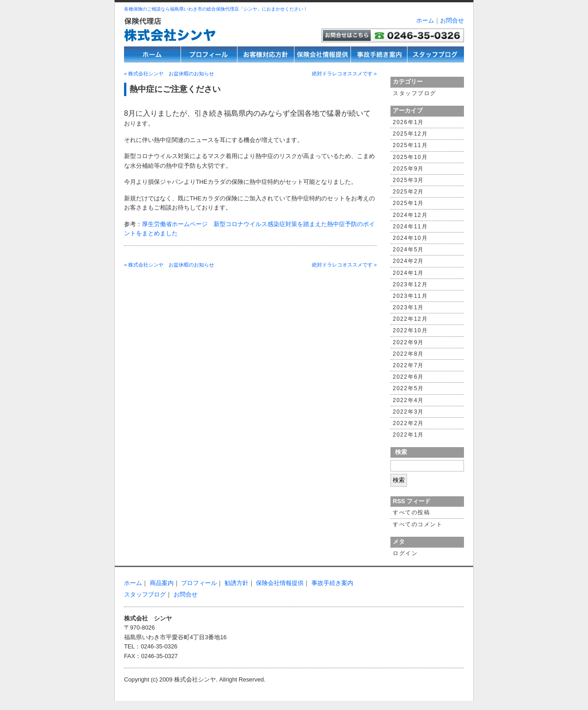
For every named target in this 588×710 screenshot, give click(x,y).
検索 (401, 452)
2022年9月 (408, 342)
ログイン (405, 553)
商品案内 (162, 583)
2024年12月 (410, 215)
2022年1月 (408, 435)
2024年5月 (408, 250)
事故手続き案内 (332, 583)
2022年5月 (408, 388)
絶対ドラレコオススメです (344, 74)
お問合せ (452, 20)
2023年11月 (410, 296)
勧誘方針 (237, 583)
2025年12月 (410, 134)
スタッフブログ (415, 93)
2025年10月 (410, 157)
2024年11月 (410, 227)
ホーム (425, 20)
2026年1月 (408, 122)
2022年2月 (408, 423)
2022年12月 (410, 319)
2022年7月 (408, 365)
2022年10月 (410, 330)
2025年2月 (408, 192)
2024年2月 (408, 261)
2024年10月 (410, 238)
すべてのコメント (418, 524)
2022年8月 (408, 354)
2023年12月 (410, 284)
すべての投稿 (411, 512)
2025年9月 (408, 169)
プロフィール (199, 583)
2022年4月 (408, 400)
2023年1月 (408, 307)
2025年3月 (408, 180)
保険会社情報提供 (280, 583)
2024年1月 (408, 273)
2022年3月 (408, 412)
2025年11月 (410, 145)
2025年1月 (408, 203)
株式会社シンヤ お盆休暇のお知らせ (169, 74)
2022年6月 (408, 377)
